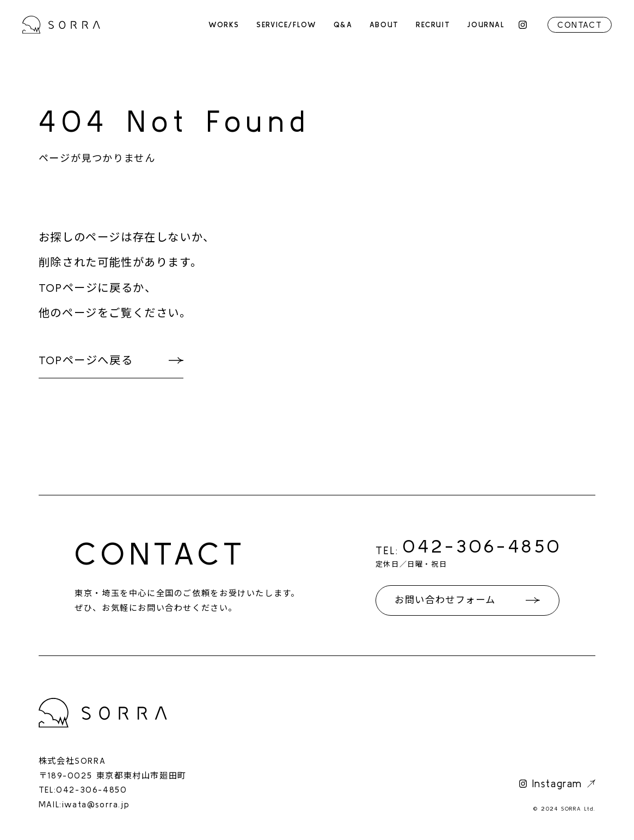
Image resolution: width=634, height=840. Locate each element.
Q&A (343, 24)
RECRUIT (433, 24)
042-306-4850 (482, 546)
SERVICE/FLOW (286, 24)
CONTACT (580, 25)
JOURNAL (486, 24)
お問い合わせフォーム (445, 600)
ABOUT (384, 24)
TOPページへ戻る (86, 360)
